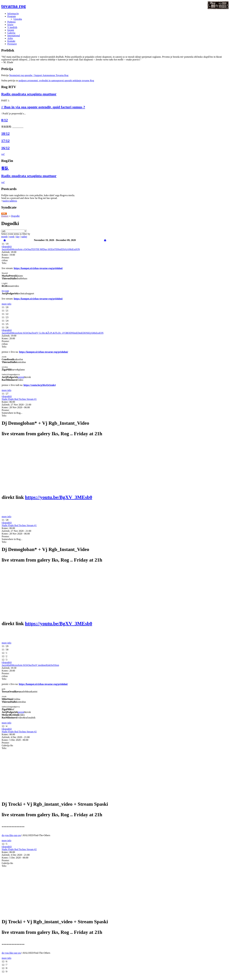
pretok (21, 380)
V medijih (12, 27)
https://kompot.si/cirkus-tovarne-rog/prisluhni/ (38, 268)
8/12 (5, 120)
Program (12, 16)
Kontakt (11, 41)
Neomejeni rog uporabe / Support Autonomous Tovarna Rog (39, 75)
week (12, 237)
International (14, 36)
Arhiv (10, 38)
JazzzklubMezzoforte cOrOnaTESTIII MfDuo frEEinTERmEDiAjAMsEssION (41, 249)
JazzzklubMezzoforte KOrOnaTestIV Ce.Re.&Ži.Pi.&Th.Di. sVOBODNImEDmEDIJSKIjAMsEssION (53, 334)
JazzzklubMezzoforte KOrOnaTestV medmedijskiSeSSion (30, 668)
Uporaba (18, 19)
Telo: (4, 263)
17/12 (5, 141)
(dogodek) (7, 247)
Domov (5, 216)
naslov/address (10, 201)
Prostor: (6, 258)
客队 (5, 168)
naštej (24, 237)
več (3, 154)
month (4, 237)
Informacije (13, 14)
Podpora (11, 22)
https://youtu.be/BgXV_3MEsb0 (58, 500)
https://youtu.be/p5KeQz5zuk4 (40, 388)
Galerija (11, 33)
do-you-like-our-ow (11, 839)
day (18, 237)
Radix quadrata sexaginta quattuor (29, 94)
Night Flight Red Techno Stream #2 (19, 736)
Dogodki (15, 216)
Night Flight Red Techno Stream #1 (19, 402)
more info (7, 305)
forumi (11, 30)
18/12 (5, 133)
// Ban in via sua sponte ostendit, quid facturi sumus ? (43, 107)
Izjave (10, 25)
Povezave (12, 44)
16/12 (5, 148)
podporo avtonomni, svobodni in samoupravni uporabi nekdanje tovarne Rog (56, 80)
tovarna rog (13, 6)
